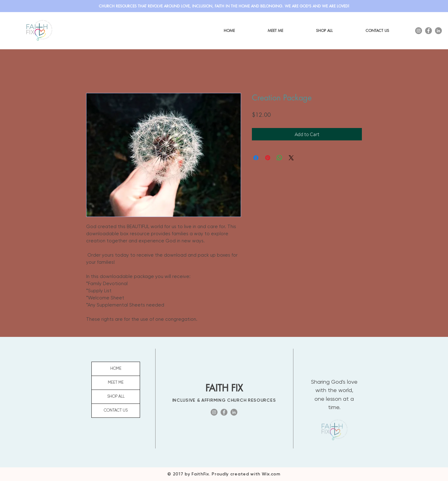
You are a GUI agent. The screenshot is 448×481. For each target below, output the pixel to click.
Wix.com (271, 474)
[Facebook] (428, 31)
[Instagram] (419, 31)
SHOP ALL (116, 397)
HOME (116, 369)
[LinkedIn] (438, 31)
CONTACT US (116, 410)
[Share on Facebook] (256, 158)
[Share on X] (291, 158)
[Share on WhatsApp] (279, 158)
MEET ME (116, 383)
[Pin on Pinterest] (268, 158)
